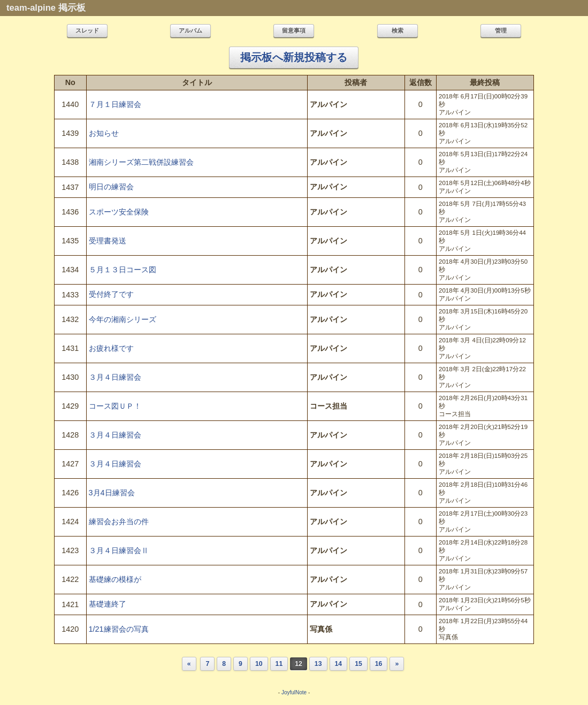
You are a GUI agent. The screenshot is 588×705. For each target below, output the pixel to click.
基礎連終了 (108, 604)
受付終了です (111, 294)
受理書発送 (108, 241)
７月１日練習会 (115, 104)
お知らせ (104, 133)
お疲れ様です (111, 348)
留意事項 (294, 30)
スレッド (87, 30)
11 (279, 664)
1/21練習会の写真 (119, 629)
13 (318, 664)
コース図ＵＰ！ (115, 406)
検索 (398, 30)
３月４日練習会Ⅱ (119, 550)
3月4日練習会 (112, 493)
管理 (501, 30)
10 (259, 664)
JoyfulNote (294, 692)
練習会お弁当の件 (119, 522)
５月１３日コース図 (123, 270)
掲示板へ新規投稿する (294, 57)
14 (339, 664)
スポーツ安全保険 (119, 212)
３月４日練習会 (115, 377)
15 (358, 664)
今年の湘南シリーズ (123, 319)
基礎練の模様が (115, 579)
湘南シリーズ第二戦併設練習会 (141, 162)
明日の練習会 (111, 187)
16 (379, 664)
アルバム (190, 30)
